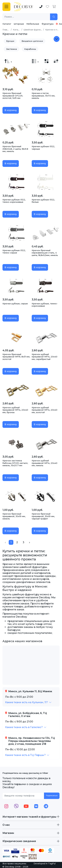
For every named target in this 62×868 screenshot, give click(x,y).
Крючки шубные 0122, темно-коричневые (14, 201)
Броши (10, 41)
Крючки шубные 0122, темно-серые (14, 252)
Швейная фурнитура (34, 30)
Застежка (11, 49)
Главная (7, 30)
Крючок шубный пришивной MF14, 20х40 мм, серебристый (45, 357)
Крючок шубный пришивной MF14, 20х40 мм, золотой (45, 410)
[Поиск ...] (26, 17)
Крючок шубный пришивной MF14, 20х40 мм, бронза (15, 410)
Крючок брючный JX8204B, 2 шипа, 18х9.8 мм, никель (15, 149)
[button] (28, 702)
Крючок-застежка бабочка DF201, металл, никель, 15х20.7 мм (15, 463)
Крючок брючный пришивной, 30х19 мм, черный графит (43, 516)
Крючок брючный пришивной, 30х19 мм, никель (14, 516)
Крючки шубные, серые (15, 304)
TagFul (52, 863)
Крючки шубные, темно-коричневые (45, 305)
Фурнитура (48, 24)
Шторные (19, 24)
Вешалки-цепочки (32, 41)
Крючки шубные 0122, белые (43, 201)
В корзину (11, 110)
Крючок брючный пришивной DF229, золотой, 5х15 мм (13, 96)
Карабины (30, 49)
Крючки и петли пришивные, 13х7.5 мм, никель (43, 96)
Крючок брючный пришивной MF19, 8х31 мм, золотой (16, 357)
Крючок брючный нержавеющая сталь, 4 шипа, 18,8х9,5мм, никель (45, 253)
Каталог (7, 24)
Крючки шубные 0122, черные (43, 148)
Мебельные (33, 24)
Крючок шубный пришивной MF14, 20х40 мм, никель (45, 463)
